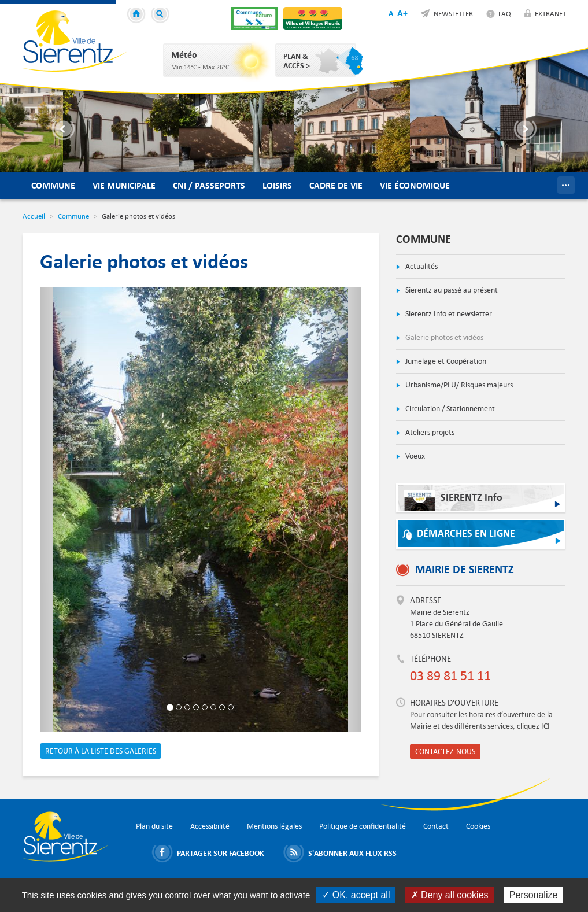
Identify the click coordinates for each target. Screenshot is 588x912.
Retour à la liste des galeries (101, 751)
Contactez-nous (445, 752)
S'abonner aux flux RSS (352, 853)
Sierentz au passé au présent (451, 290)
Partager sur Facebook (221, 853)
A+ (402, 13)
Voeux (414, 456)
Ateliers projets (429, 432)
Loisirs (277, 185)
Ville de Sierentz (75, 41)
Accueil (138, 16)
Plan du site (154, 826)
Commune (53, 185)
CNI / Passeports (209, 185)
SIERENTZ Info (453, 501)
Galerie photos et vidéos (443, 337)
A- (392, 13)
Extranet (550, 13)
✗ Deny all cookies (450, 895)
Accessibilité (210, 826)
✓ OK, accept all (356, 895)
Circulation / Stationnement (449, 409)
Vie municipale (124, 185)
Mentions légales (274, 826)
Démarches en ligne (466, 533)
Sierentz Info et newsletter (448, 314)
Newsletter (453, 13)
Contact (436, 826)
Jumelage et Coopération (445, 361)
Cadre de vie (336, 185)
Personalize (534, 895)
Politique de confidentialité (363, 826)
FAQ (505, 13)
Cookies (478, 826)
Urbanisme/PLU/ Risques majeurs (458, 385)
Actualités (421, 266)
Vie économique (415, 185)
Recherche (162, 16)
